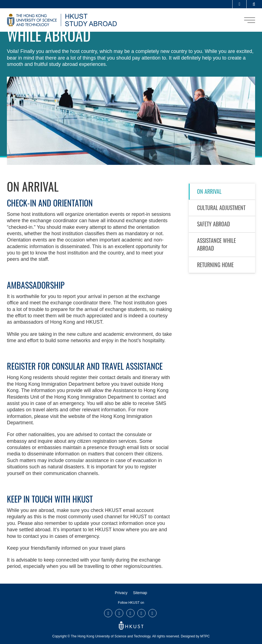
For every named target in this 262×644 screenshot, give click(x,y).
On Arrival (209, 191)
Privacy (121, 593)
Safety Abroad (214, 224)
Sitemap (140, 593)
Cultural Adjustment (221, 208)
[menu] (250, 20)
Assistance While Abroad (216, 244)
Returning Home (215, 265)
